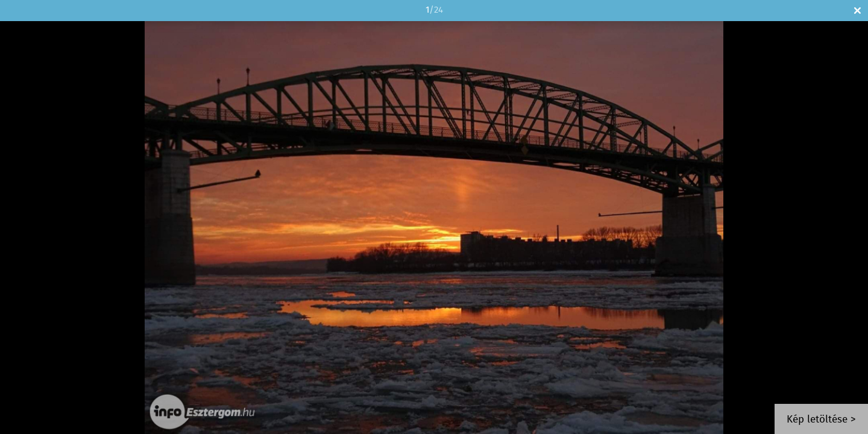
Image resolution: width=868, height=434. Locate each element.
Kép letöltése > (821, 420)
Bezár (857, 11)
